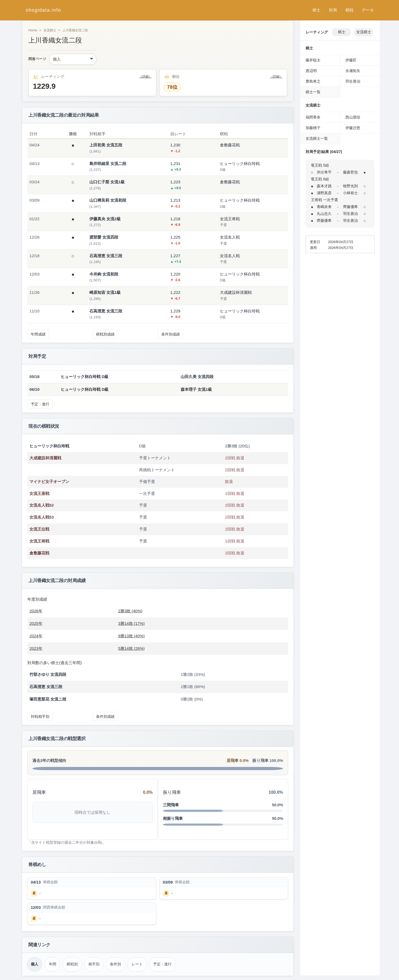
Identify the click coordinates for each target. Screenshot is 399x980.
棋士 (316, 10)
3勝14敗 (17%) (131, 623)
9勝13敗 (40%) (131, 636)
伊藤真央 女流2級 (105, 219)
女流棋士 (50, 30)
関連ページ (37, 59)
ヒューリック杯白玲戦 (49, 446)
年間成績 (38, 334)
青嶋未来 (324, 207)
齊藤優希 (350, 207)
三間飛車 (171, 805)
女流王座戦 (39, 493)
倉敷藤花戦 (39, 553)
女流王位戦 (39, 529)
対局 (333, 10)
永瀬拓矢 (353, 71)
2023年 (36, 648)
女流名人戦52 (42, 505)
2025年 (36, 623)
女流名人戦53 (42, 517)
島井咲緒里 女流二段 (108, 164)
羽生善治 (353, 81)
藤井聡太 (313, 60)
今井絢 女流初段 (104, 274)
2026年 (36, 611)
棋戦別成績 (105, 334)
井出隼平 (324, 172)
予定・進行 (40, 404)
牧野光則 (350, 186)
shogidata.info (43, 10)
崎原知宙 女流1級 (105, 292)
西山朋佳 (353, 117)
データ (368, 10)
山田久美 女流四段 (197, 377)
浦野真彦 (324, 193)
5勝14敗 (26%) (131, 648)
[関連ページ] (73, 59)
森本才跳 (324, 186)
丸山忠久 (324, 214)
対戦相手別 (40, 716)
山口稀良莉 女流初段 (108, 200)
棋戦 (349, 10)
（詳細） (145, 77)
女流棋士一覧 (317, 138)
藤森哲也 (350, 172)
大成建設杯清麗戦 (45, 458)
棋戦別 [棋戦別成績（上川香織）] (72, 964)
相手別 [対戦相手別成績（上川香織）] (94, 964)
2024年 (36, 636)
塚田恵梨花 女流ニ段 (48, 699)
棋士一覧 (313, 92)
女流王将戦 (39, 541)
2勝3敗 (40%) (130, 611)
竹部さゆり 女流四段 (48, 674)
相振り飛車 (173, 818)
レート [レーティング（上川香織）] (137, 964)
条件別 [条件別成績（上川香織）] (115, 964)
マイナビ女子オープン (49, 481)
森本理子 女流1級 (196, 389)
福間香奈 (313, 117)
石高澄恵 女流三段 (106, 256)
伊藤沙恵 (353, 128)
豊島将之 (313, 81)
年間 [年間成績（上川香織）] (53, 964)
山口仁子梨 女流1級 (107, 182)
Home (33, 30)
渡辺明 (311, 71)
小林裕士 (350, 193)
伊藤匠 (351, 60)
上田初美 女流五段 (106, 145)
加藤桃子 (313, 128)
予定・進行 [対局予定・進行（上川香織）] (162, 964)
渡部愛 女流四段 (104, 237)
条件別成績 (171, 334)
